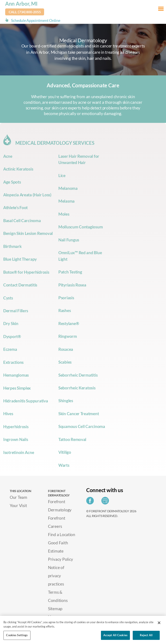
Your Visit (18, 505)
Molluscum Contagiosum (81, 227)
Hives (8, 414)
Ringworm (68, 336)
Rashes (65, 310)
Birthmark (12, 246)
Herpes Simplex (17, 388)
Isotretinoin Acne (19, 452)
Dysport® (12, 336)
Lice (62, 175)
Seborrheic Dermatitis (78, 375)
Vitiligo (65, 452)
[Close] (159, 623)
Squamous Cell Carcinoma (82, 426)
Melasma (66, 201)
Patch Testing (70, 272)
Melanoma (68, 188)
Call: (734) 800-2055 (25, 12)
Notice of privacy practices (56, 576)
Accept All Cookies (115, 635)
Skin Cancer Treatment (79, 414)
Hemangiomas (16, 375)
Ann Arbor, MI (21, 4)
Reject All (146, 635)
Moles (64, 214)
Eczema (10, 349)
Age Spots (12, 182)
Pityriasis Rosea (72, 285)
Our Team (18, 497)
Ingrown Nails (16, 439)
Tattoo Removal (72, 439)
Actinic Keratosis (18, 169)
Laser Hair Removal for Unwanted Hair (79, 159)
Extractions (13, 362)
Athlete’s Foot (15, 207)
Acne (8, 156)
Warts (64, 465)
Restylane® (69, 323)
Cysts (8, 298)
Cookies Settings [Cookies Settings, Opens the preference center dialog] (17, 635)
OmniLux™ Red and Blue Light (80, 256)
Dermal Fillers (16, 311)
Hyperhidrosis (16, 427)
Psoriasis (66, 298)
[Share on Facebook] (91, 502)
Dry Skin (11, 323)
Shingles (66, 401)
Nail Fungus (69, 240)
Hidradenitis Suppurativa (26, 401)
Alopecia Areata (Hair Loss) (27, 195)
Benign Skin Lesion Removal (28, 233)
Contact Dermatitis (20, 285)
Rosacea (66, 349)
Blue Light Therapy (20, 259)
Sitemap (55, 609)
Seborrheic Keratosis (77, 388)
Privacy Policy (61, 559)
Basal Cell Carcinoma (22, 220)
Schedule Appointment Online (36, 20)
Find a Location (62, 534)
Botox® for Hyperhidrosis (26, 272)
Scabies (65, 362)
